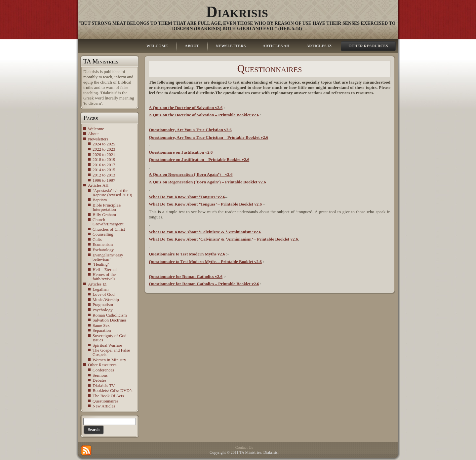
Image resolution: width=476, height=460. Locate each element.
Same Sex (101, 325)
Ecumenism (103, 244)
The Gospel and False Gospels (111, 352)
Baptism (100, 200)
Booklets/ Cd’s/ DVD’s (113, 390)
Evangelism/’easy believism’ (108, 257)
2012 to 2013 (104, 175)
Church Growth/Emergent (108, 222)
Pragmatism (103, 305)
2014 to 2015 (104, 170)
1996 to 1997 (104, 180)
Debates (99, 380)
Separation (102, 330)
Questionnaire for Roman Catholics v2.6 (186, 276)
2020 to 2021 (104, 154)
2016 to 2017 (104, 165)
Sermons (100, 375)
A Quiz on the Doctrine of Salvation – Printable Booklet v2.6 (204, 115)
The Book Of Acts (108, 396)
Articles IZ (97, 284)
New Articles (104, 406)
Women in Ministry (109, 360)
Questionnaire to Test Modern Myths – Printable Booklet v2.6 (205, 262)
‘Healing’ (101, 264)
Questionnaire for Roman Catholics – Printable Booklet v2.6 (204, 284)
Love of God (103, 294)
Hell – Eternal (105, 269)
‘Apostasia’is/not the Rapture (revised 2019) (112, 193)
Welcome (96, 129)
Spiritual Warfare (107, 345)
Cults (97, 239)
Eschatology (103, 250)
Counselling (103, 234)
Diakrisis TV (104, 385)
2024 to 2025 (104, 144)
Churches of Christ (109, 229)
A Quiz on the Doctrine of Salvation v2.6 (186, 108)
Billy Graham (104, 215)
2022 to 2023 (104, 149)
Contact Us (244, 447)
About (93, 134)
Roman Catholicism (110, 315)
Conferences (103, 370)
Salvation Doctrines (110, 320)
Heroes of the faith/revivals (104, 277)
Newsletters (98, 139)
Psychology (103, 310)
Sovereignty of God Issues (110, 338)
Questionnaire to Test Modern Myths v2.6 (187, 254)
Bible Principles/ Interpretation (107, 207)
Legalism (100, 289)
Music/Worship (106, 300)
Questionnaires (105, 401)
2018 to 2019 (104, 159)
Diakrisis (237, 12)
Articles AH (98, 185)
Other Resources (102, 365)
